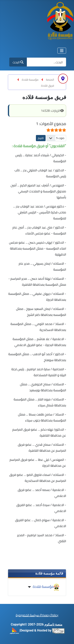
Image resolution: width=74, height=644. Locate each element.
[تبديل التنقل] (62, 51)
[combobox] (46, 62)
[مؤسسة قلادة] (30, 587)
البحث (18, 62)
